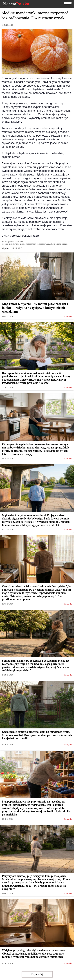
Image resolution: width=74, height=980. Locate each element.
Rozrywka (68, 316)
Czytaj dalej (37, 974)
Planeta (16, 4)
